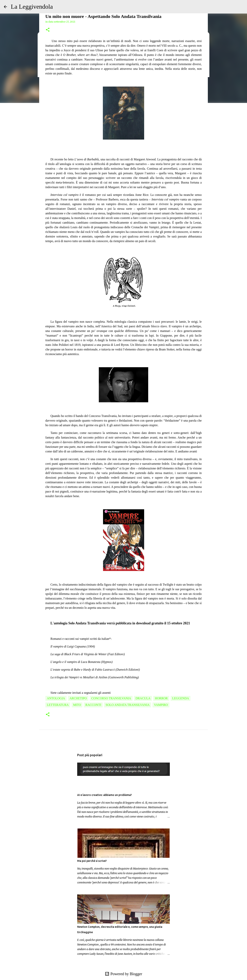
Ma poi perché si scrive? (92, 861)
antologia (56, 698)
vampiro (161, 705)
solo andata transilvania (128, 705)
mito (77, 705)
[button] (48, 30)
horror (161, 698)
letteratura (58, 705)
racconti (93, 705)
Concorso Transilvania (111, 698)
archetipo (78, 698)
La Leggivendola (32, 7)
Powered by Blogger (123, 974)
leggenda (181, 698)
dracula (143, 698)
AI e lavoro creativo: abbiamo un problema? (104, 795)
